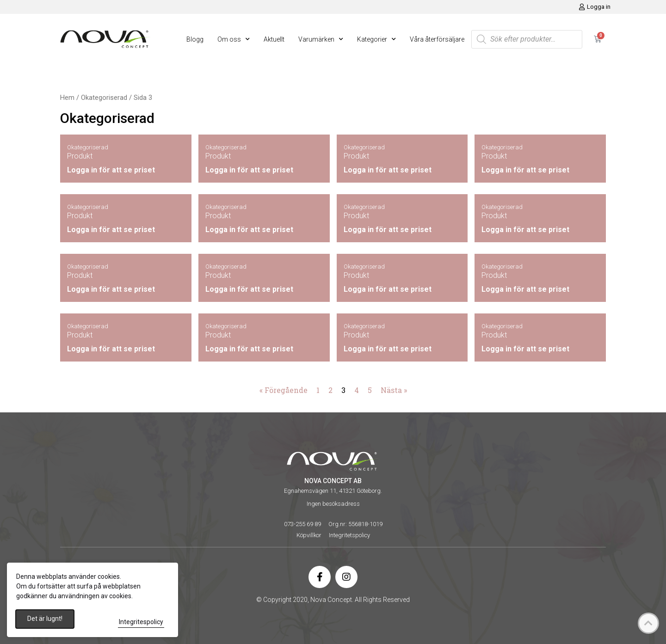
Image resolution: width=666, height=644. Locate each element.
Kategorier (376, 39)
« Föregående (284, 390)
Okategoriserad (104, 98)
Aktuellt (274, 39)
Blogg (195, 39)
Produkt (80, 156)
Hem (67, 98)
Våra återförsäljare (437, 39)
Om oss (234, 39)
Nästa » (394, 390)
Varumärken (321, 39)
